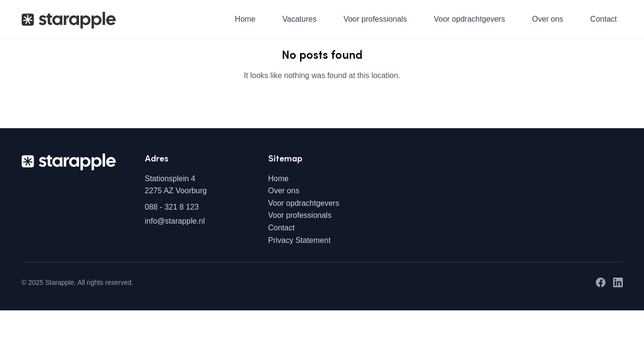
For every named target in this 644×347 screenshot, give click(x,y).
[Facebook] (601, 282)
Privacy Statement (300, 240)
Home (245, 19)
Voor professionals (375, 19)
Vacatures (299, 19)
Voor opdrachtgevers (470, 19)
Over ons (547, 19)
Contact (603, 19)
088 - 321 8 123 (172, 207)
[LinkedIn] (618, 282)
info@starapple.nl (175, 221)
